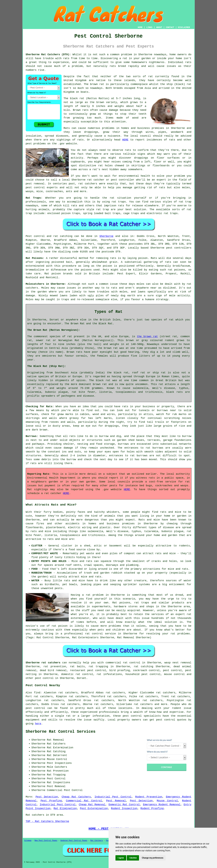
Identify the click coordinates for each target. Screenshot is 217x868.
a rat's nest (99, 169)
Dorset (82, 678)
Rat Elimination (65, 808)
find (37, 693)
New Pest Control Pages (46, 841)
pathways (38, 444)
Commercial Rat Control (84, 801)
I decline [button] (133, 858)
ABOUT (159, 27)
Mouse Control (167, 801)
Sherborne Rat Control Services (61, 732)
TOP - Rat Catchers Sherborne (47, 821)
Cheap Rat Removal (92, 805)
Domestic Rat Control (124, 805)
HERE (125, 140)
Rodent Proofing (152, 808)
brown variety (107, 102)
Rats (67, 128)
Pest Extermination (94, 808)
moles (140, 284)
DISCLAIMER (184, 27)
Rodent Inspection (124, 808)
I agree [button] (121, 858)
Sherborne (106, 236)
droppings (141, 158)
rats (66, 58)
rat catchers (88, 184)
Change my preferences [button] (153, 858)
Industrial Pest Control (113, 797)
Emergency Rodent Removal (162, 805)
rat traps (119, 202)
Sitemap (28, 841)
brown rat (97, 84)
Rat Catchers (97, 841)
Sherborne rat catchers (43, 663)
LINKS (149, 27)
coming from (131, 162)
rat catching (63, 236)
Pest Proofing (51, 801)
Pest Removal (116, 801)
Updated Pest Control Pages (74, 841)
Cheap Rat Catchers (76, 797)
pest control (44, 678)
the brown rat (147, 336)
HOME (140, 27)
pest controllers (179, 248)
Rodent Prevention (149, 797)
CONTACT (170, 27)
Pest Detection (47, 797)
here (38, 724)
